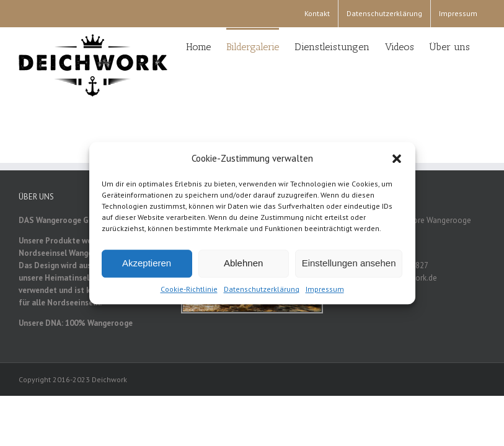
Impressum (325, 291)
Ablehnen (243, 265)
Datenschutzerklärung (262, 291)
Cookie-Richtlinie (189, 291)
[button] (397, 161)
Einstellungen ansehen (349, 265)
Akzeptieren (147, 265)
